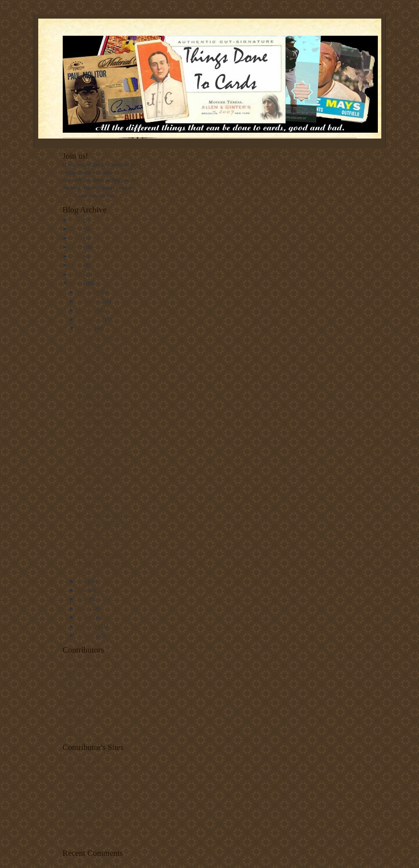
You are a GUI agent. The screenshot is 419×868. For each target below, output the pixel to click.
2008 (77, 283)
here (67, 195)
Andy (69, 687)
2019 (77, 229)
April (84, 608)
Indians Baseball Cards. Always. (98, 800)
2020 (77, 220)
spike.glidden (77, 694)
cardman (72, 733)
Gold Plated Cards (83, 838)
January (87, 635)
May (83, 599)
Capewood (74, 672)
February (88, 626)
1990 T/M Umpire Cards (103, 429)
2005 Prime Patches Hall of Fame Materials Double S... (103, 522)
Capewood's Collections (89, 769)
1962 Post (87, 371)
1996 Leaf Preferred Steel (104, 455)
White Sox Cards (81, 664)
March (85, 617)
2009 (77, 274)
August (86, 328)
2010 (77, 265)
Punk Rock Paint (81, 807)
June (83, 590)
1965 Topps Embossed (101, 555)
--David (71, 702)
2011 (77, 256)
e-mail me (124, 172)
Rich (68, 679)
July (83, 581)
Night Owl (74, 717)
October (87, 310)
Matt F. (71, 725)
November (90, 301)
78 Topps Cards (80, 784)
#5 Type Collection (84, 792)
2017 (77, 238)
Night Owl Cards (81, 815)
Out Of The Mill (81, 777)
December (89, 292)
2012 (77, 247)
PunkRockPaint (80, 710)
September (90, 319)
